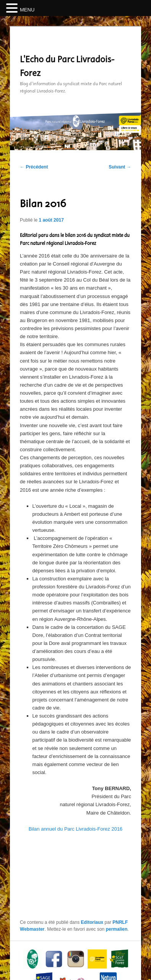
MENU (27, 10)
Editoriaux (92, 922)
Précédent (34, 167)
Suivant (120, 167)
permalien (117, 929)
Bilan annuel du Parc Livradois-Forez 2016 (76, 829)
